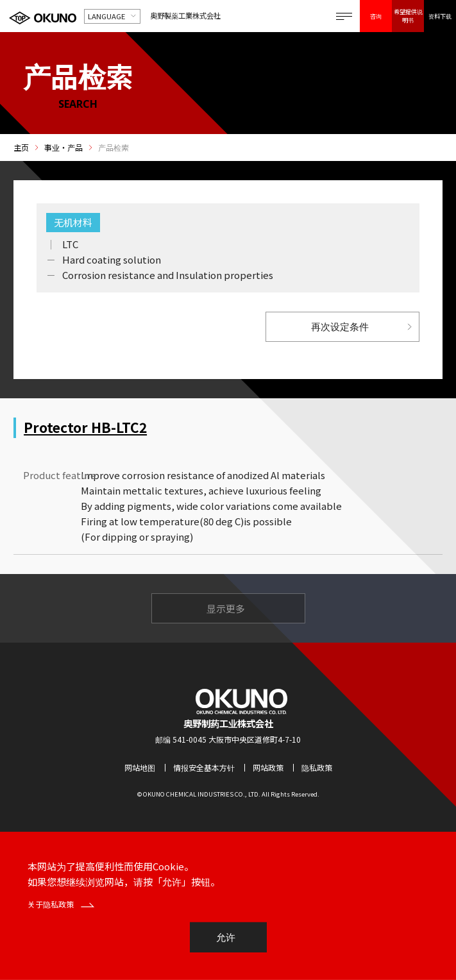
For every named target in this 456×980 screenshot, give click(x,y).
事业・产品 (63, 148)
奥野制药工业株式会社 (228, 723)
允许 (226, 937)
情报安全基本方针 (204, 767)
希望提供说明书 (408, 16)
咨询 (376, 16)
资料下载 (440, 16)
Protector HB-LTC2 (85, 427)
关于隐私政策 (61, 904)
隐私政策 (317, 767)
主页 (21, 148)
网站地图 (140, 767)
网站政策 (268, 767)
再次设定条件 (340, 327)
